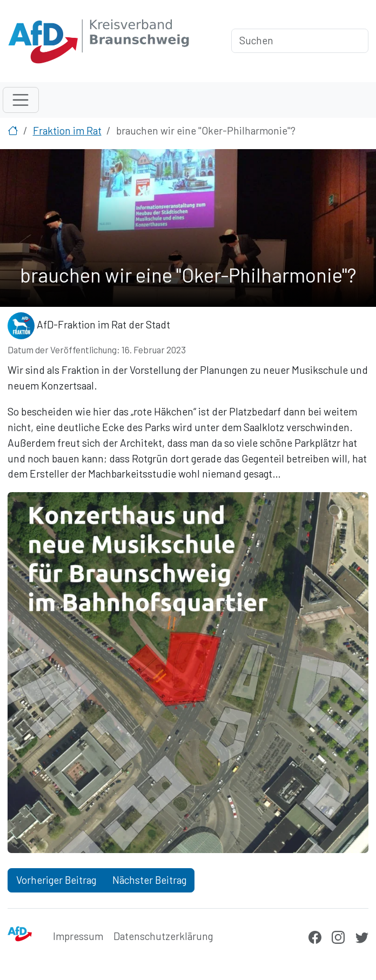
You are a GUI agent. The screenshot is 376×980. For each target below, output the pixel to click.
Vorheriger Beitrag (56, 880)
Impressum (78, 936)
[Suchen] (300, 41)
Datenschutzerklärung (163, 936)
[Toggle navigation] (21, 100)
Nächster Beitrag (149, 880)
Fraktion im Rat (67, 130)
